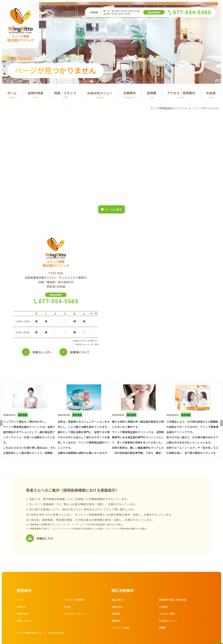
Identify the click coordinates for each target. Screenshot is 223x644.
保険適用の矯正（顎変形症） (176, 604)
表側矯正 (117, 618)
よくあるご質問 (168, 618)
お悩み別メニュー (169, 625)
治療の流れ (118, 611)
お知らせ (22, 611)
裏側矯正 (117, 625)
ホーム (21, 604)
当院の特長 (23, 618)
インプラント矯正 (122, 632)
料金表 (68, 611)
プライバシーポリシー (77, 618)
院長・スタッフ (26, 625)
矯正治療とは (119, 604)
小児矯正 (164, 611)
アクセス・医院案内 (76, 604)
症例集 (163, 632)
